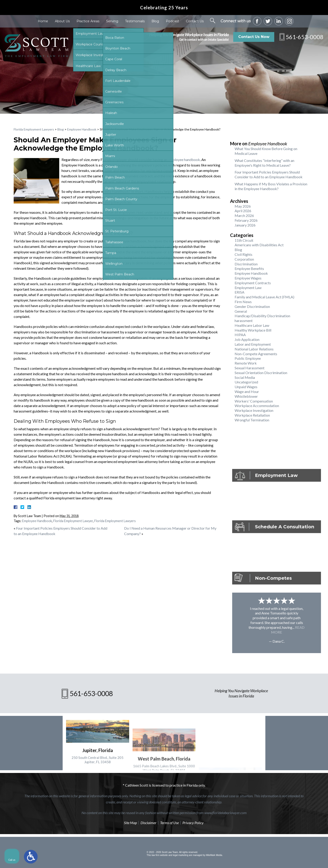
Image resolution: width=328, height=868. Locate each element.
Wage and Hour (247, 391)
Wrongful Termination (252, 420)
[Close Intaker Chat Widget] (313, 723)
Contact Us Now (254, 37)
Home (43, 21)
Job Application (247, 339)
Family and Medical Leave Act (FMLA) (264, 297)
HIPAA (240, 335)
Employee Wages (248, 278)
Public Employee (248, 358)
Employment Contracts (253, 283)
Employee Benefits (249, 268)
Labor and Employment (253, 344)
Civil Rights (243, 254)
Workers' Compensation (254, 401)
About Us (62, 21)
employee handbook (184, 160)
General (241, 311)
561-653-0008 (305, 37)
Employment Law (248, 288)
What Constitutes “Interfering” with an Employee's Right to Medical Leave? (264, 163)
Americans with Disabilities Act (259, 245)
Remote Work (246, 363)
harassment (244, 321)
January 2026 (245, 225)
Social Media (245, 377)
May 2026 (243, 206)
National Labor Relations (254, 349)
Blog (155, 21)
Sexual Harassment (250, 368)
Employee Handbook (82, 129)
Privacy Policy (193, 823)
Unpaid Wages (246, 387)
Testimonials (135, 21)
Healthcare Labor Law (252, 325)
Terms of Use (169, 823)
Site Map (130, 823)
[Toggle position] (303, 723)
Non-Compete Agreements (256, 354)
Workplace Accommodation (257, 406)
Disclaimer (149, 823)
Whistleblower (246, 396)
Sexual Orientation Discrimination (261, 373)
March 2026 (244, 215)
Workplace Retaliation (252, 415)
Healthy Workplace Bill (253, 330)
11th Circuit (244, 240)
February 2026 (246, 220)
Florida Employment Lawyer (73, 521)
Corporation (244, 259)
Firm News (243, 302)
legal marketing (181, 855)
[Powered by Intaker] (289, 858)
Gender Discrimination (252, 306)
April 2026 (243, 211)
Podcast (172, 21)
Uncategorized (246, 382)
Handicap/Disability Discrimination (262, 316)
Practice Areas (88, 21)
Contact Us (195, 21)
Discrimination (246, 264)
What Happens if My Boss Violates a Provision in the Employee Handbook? (271, 186)
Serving (112, 21)
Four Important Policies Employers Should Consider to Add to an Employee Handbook (269, 174)
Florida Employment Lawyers (34, 129)
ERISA (240, 292)
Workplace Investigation (254, 410)
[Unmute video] (247, 723)
